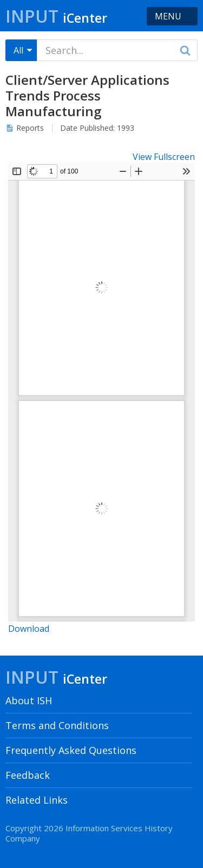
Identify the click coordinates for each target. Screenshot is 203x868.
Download (29, 629)
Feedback (28, 775)
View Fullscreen (164, 157)
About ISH (29, 700)
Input (56, 16)
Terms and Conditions (57, 725)
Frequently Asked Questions (71, 750)
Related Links (37, 800)
